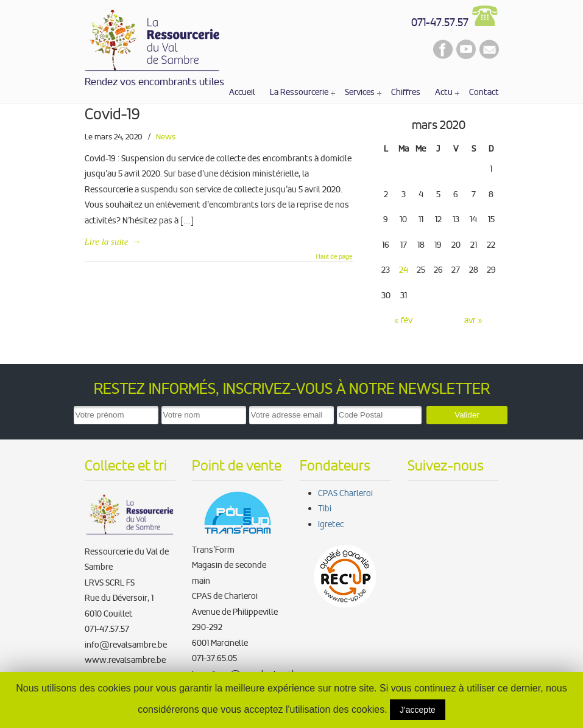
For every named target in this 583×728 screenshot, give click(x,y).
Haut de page (334, 257)
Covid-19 (112, 114)
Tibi (325, 508)
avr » (473, 320)
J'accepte (418, 710)
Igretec (331, 524)
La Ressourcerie (153, 38)
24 (404, 270)
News (166, 137)
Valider (467, 415)
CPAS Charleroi (345, 493)
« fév (403, 320)
